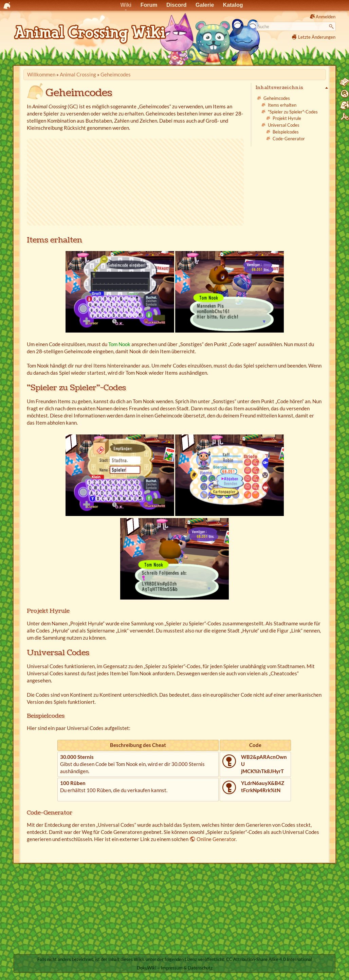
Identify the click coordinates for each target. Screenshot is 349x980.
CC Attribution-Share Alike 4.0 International (269, 959)
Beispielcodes (286, 132)
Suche (332, 26)
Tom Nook (119, 344)
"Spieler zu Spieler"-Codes (293, 112)
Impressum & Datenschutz (187, 968)
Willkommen (41, 74)
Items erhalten (282, 105)
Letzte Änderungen (317, 37)
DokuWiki (146, 968)
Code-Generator (289, 139)
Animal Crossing (78, 74)
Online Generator (216, 839)
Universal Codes (284, 125)
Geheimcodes (116, 74)
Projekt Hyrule (287, 118)
